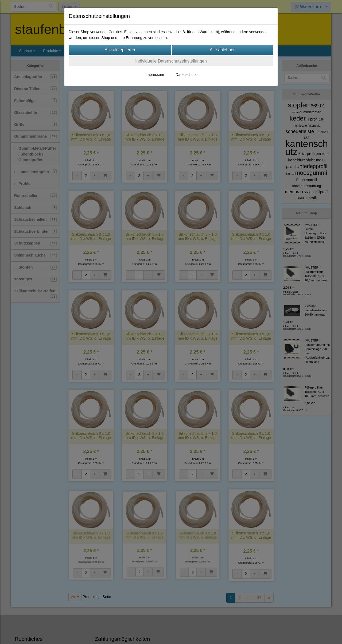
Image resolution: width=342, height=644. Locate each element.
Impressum (155, 75)
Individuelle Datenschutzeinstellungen (171, 61)
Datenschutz (186, 75)
